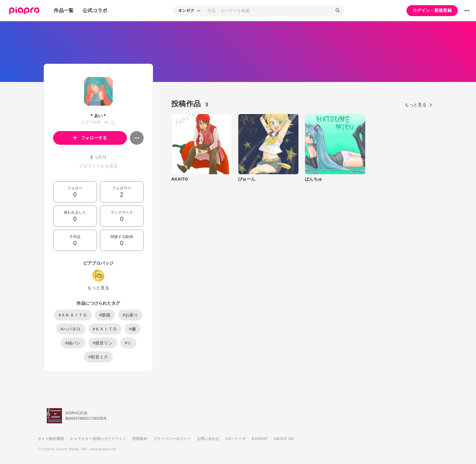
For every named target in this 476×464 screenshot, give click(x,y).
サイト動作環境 (51, 439)
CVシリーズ (236, 439)
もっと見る (98, 288)
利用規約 (140, 439)
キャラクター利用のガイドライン (98, 439)
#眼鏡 (105, 315)
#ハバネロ (71, 329)
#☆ (128, 343)
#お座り (130, 315)
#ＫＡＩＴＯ (105, 329)
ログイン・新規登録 (432, 10)
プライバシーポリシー (172, 439)
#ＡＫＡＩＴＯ (73, 315)
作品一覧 (64, 10)
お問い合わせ (208, 439)
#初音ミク (98, 357)
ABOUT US (284, 439)
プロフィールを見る (98, 166)
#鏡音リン (103, 343)
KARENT (260, 439)
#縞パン (73, 343)
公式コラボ (95, 10)
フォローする (90, 138)
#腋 (133, 329)
